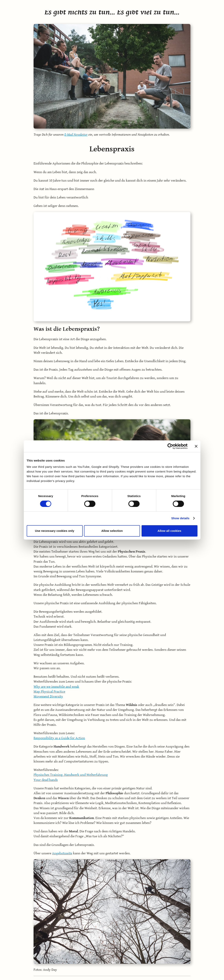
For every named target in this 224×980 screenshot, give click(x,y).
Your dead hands (46, 780)
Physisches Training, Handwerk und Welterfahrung (71, 775)
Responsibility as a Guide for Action (59, 738)
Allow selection (112, 531)
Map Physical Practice (49, 692)
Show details (180, 518)
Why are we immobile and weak (56, 687)
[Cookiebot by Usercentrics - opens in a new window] (170, 446)
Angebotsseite (62, 853)
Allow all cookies (170, 531)
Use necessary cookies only (55, 531)
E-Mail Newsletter (76, 135)
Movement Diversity (48, 696)
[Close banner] (196, 446)
